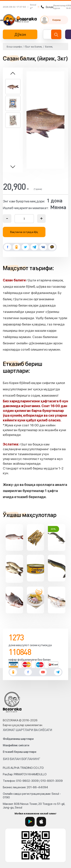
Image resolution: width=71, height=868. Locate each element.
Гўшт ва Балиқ (33, 47)
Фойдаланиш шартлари (18, 739)
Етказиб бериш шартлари (20, 752)
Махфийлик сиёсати (16, 745)
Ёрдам (47, 7)
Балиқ (49, 47)
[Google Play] (30, 822)
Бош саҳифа (14, 47)
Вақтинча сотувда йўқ (24, 232)
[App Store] (41, 822)
